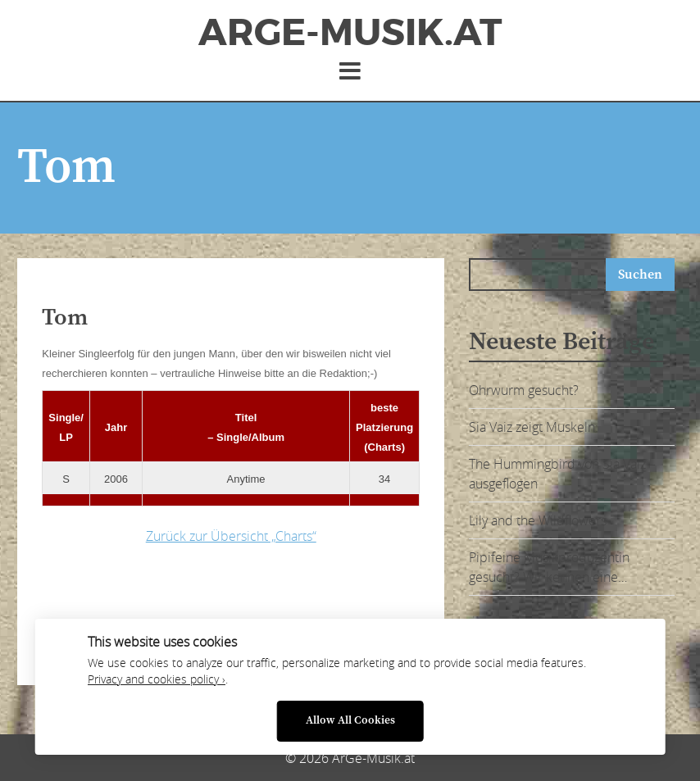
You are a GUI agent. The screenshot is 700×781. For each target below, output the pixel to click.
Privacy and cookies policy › (157, 679)
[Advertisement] (300, 611)
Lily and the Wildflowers (538, 520)
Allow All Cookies (350, 721)
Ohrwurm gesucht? (524, 390)
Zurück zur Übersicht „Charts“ (231, 536)
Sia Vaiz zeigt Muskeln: (534, 427)
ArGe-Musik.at (350, 33)
